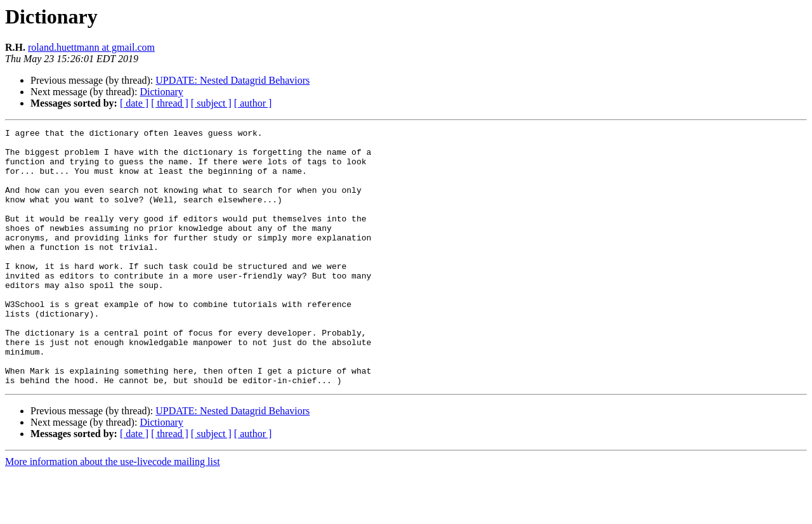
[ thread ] (170, 103)
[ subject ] (211, 103)
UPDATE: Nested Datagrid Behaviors (232, 80)
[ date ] (134, 103)
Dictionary (161, 92)
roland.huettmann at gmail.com (91, 47)
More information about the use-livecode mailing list (113, 513)
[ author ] (253, 103)
